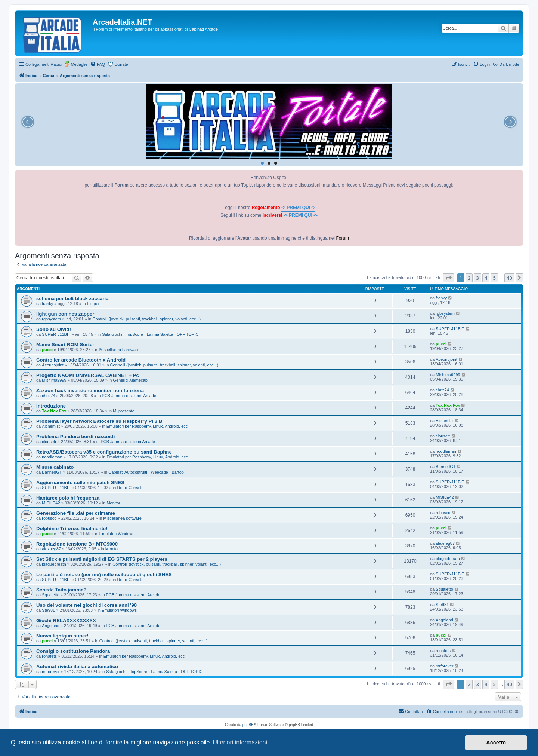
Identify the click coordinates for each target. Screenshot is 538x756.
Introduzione (51, 406)
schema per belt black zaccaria (72, 299)
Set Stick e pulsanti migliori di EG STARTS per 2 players (102, 559)
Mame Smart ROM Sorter (65, 345)
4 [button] (486, 278)
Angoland (51, 626)
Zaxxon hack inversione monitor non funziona (90, 391)
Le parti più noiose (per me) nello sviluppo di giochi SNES (104, 574)
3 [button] (478, 278)
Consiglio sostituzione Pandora (73, 651)
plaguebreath (54, 564)
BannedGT (52, 472)
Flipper (93, 304)
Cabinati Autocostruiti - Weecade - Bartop (146, 472)
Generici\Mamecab (130, 380)
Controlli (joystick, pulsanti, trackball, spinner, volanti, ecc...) (146, 319)
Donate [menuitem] (121, 64)
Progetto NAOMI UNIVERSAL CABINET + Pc (88, 375)
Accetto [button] (496, 743)
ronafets (49, 656)
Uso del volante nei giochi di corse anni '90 (86, 605)
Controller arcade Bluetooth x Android (81, 360)
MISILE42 (51, 503)
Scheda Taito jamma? (61, 590)
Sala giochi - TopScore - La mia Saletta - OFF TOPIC (150, 334)
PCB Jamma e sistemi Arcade (129, 396)
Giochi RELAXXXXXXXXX (66, 620)
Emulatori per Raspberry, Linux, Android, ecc (147, 426)
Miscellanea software (122, 518)
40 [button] (509, 278)
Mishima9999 (54, 380)
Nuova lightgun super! (62, 636)
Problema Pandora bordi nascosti (75, 437)
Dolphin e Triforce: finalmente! (72, 528)
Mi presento (123, 411)
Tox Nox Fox (54, 411)
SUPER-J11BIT (56, 334)
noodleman (52, 457)
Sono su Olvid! (54, 329)
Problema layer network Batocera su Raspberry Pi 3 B (99, 421)
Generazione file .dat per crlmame (76, 513)
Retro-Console (131, 488)
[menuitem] (98, 64)
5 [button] (494, 278)
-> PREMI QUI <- (298, 208)
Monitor (113, 503)
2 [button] (469, 278)
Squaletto (50, 595)
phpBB (248, 725)
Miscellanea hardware (119, 350)
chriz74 (48, 396)
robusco (49, 518)
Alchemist (51, 426)
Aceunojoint (53, 365)
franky (47, 304)
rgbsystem (51, 319)
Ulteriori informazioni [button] (240, 742)
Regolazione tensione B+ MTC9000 (77, 544)
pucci (47, 350)
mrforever (51, 672)
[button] (448, 278)
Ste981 (48, 610)
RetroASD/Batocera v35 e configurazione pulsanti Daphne (104, 452)
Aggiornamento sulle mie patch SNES (80, 483)
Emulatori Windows (117, 534)
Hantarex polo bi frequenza (68, 498)
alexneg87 (51, 549)
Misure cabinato (55, 467)
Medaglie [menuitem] (79, 64)
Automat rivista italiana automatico (77, 666)
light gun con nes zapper (65, 314)
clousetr (49, 442)
